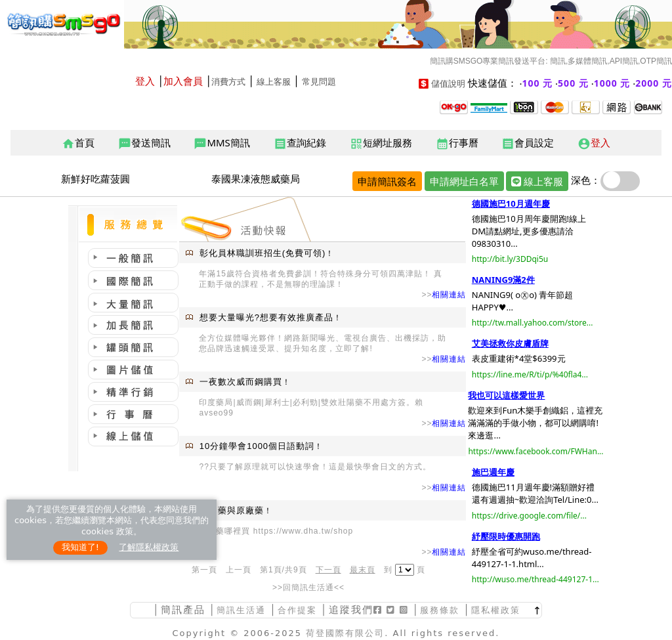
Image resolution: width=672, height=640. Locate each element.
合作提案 (297, 610)
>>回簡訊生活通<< (308, 587)
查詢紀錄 (300, 143)
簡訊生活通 (241, 610)
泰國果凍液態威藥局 (256, 179)
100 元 (538, 83)
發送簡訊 (144, 143)
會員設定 (528, 143)
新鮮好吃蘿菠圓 (95, 179)
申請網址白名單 (464, 181)
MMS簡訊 (221, 143)
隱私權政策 (496, 610)
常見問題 (319, 82)
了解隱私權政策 (149, 547)
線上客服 (274, 82)
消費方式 (228, 82)
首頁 (78, 143)
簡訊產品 (183, 609)
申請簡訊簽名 (387, 181)
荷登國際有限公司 (345, 633)
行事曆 (457, 143)
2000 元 (654, 83)
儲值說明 (448, 84)
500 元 (573, 83)
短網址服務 (381, 143)
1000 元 (612, 83)
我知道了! (80, 547)
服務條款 (440, 610)
